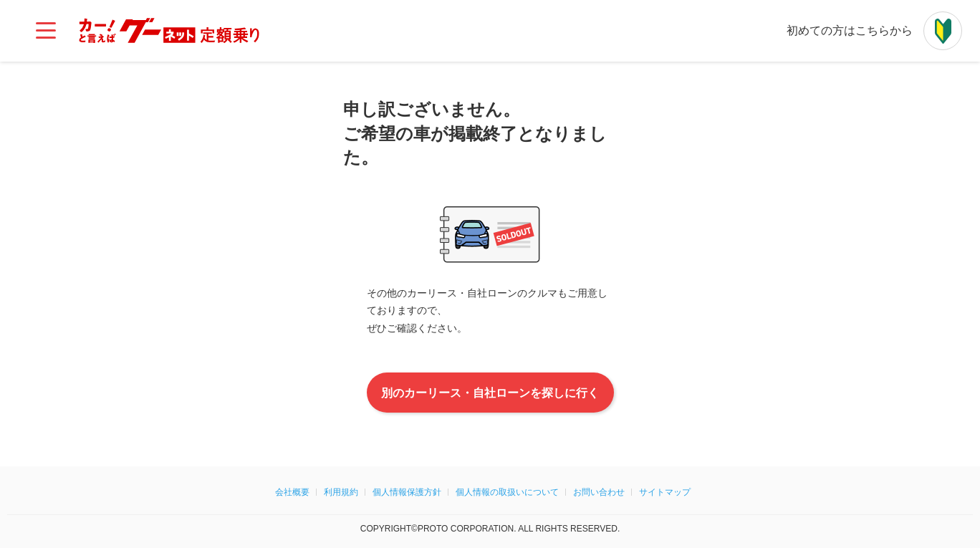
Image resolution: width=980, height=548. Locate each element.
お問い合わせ (599, 492)
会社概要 (292, 492)
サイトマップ (665, 492)
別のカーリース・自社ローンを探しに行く (490, 393)
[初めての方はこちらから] (943, 31)
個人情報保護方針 (407, 492)
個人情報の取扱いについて (507, 492)
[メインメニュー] (46, 31)
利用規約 (341, 492)
